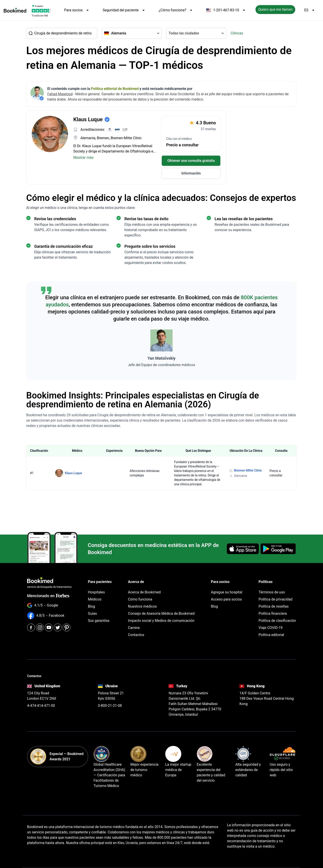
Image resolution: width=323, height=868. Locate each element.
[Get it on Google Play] (278, 549)
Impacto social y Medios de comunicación (161, 621)
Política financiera (273, 613)
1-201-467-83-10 (226, 10)
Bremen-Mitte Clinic (248, 470)
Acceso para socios (226, 599)
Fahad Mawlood (60, 94)
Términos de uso (272, 592)
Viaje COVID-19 (271, 628)
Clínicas (237, 33)
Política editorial (271, 635)
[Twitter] (58, 627)
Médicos (95, 599)
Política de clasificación (277, 621)
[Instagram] (40, 627)
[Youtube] (49, 627)
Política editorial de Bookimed (115, 89)
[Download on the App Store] (243, 549)
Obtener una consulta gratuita (191, 161)
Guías (93, 613)
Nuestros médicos (142, 606)
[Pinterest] (67, 627)
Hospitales (96, 592)
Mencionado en (48, 596)
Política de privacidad (275, 599)
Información (191, 173)
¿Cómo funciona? (176, 10)
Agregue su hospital (226, 592)
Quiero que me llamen (275, 9)
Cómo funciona (140, 599)
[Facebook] (31, 627)
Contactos (136, 635)
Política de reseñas (274, 606)
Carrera (134, 628)
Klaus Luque (73, 473)
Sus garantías (99, 621)
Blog (92, 606)
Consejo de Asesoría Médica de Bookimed (161, 613)
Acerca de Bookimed (144, 592)
